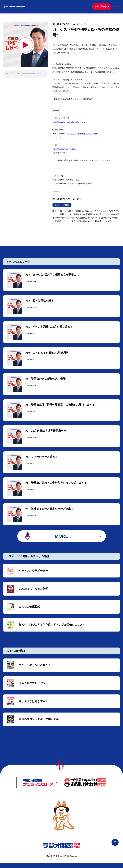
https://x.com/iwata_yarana (64, 149)
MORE (61, 539)
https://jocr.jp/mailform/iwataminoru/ (83, 134)
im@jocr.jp (57, 138)
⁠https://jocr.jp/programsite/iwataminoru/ (69, 122)
